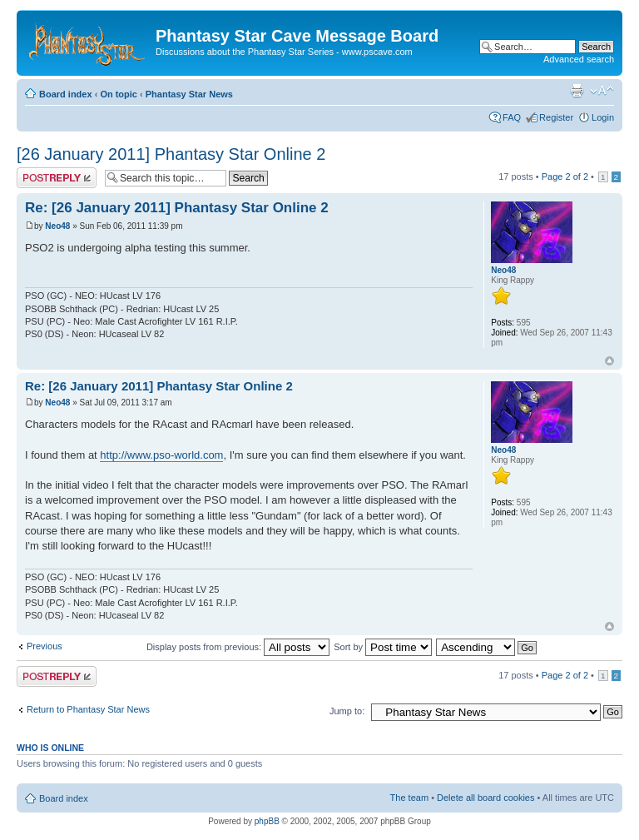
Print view (577, 91)
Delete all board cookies (485, 798)
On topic (119, 94)
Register (556, 117)
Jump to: (347, 711)
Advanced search (579, 59)
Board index (66, 94)
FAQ (512, 117)
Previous (45, 646)
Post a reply (57, 178)
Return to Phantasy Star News (88, 709)
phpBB (267, 821)
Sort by (383, 647)
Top (609, 361)
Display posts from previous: (238, 647)
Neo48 (57, 226)
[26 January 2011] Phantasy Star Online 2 (171, 154)
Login (603, 117)
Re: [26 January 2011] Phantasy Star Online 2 (177, 208)
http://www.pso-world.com (161, 455)
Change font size (602, 91)
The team (409, 798)
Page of (565, 176)
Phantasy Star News (189, 94)
